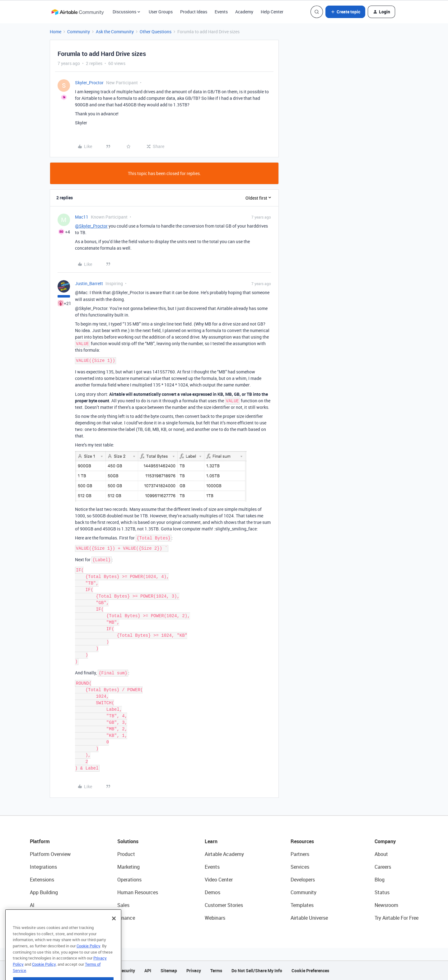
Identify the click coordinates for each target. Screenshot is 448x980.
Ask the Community (115, 32)
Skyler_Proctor (89, 83)
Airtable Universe (309, 918)
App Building (44, 892)
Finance (126, 918)
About (381, 854)
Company (385, 841)
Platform (40, 841)
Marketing (128, 867)
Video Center (219, 880)
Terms (216, 971)
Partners (300, 854)
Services (300, 867)
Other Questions (156, 32)
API (148, 971)
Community (79, 32)
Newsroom (386, 905)
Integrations (43, 867)
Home (56, 32)
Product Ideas (194, 12)
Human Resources (138, 892)
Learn (211, 841)
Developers (303, 880)
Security (127, 971)
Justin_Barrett (89, 283)
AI (32, 905)
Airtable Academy (224, 854)
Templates (302, 905)
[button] (345, 12)
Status (382, 892)
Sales (123, 905)
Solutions (128, 841)
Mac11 (82, 217)
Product (126, 854)
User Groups (161, 12)
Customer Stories (224, 905)
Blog (380, 880)
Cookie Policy (88, 959)
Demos (212, 892)
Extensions (42, 880)
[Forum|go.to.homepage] (77, 12)
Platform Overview (50, 854)
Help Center (272, 12)
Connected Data (48, 918)
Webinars (215, 918)
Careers (383, 867)
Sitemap (169, 971)
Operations (129, 880)
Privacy (194, 971)
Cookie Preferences (310, 971)
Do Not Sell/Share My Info (257, 971)
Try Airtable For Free (397, 918)
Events (221, 12)
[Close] (114, 932)
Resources (302, 841)
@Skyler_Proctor (91, 226)
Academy (244, 12)
